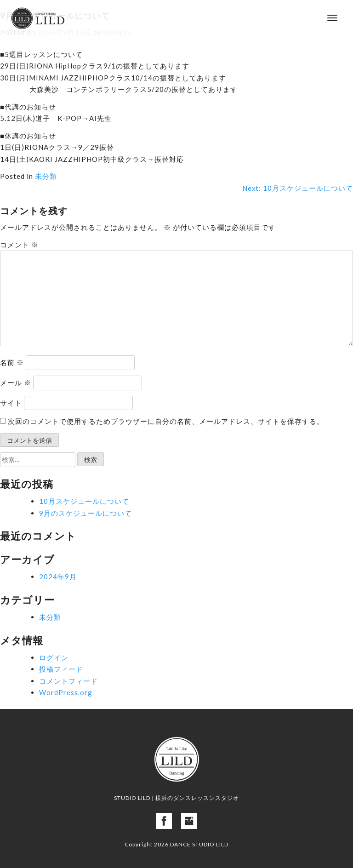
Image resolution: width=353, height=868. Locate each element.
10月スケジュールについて (84, 501)
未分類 (46, 176)
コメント (19, 245)
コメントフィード (68, 681)
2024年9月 (58, 577)
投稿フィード (61, 669)
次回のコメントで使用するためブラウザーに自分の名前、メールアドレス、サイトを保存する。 (166, 421)
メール (16, 383)
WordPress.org (66, 692)
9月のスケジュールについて (85, 513)
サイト (11, 403)
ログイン (54, 657)
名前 (12, 362)
